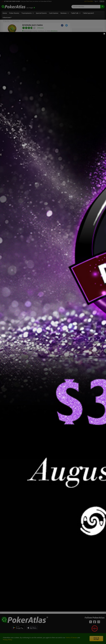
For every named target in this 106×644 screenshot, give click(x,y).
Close (104, 34)
